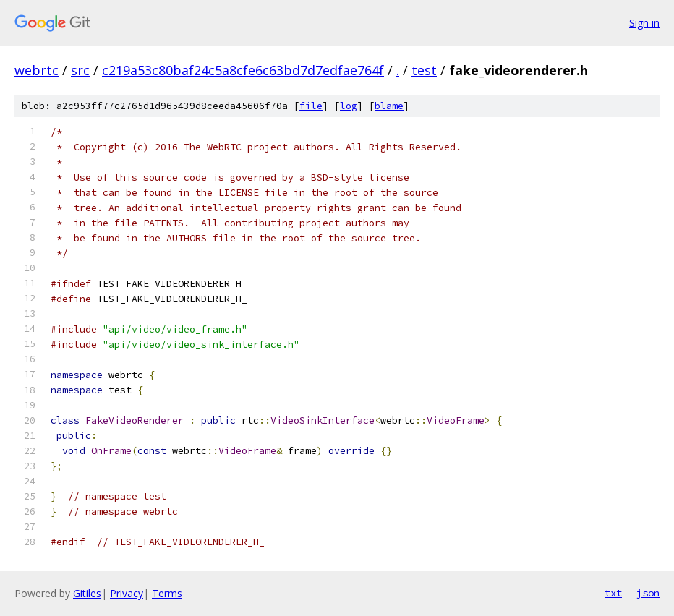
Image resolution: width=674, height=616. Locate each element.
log (349, 106)
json (648, 593)
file (311, 106)
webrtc (37, 70)
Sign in (644, 23)
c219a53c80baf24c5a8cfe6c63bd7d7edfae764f (243, 70)
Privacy (127, 593)
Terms (167, 593)
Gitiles (87, 593)
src (80, 70)
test (424, 70)
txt (613, 593)
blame (389, 106)
